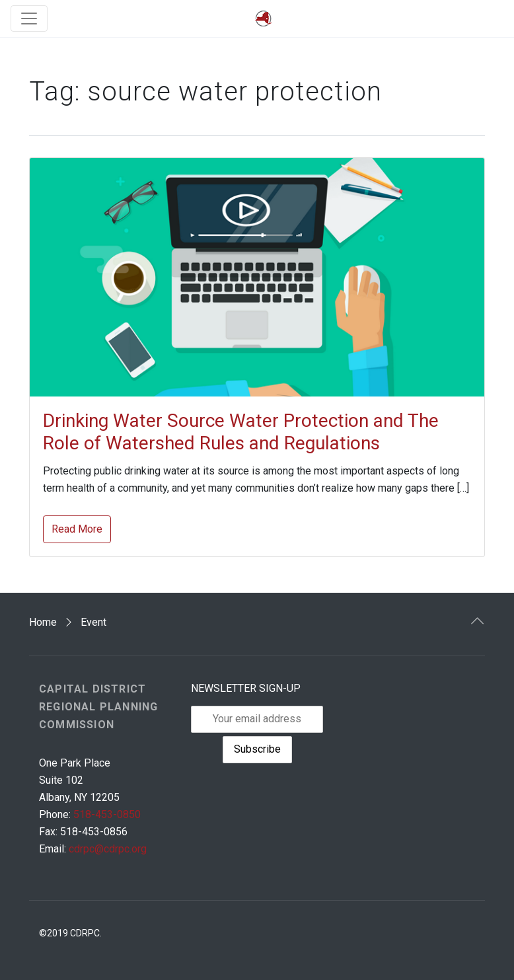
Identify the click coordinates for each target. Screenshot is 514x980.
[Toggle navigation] (29, 19)
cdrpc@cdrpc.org (108, 849)
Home (43, 622)
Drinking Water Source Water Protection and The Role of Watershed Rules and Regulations (241, 432)
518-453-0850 (107, 814)
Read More (77, 529)
